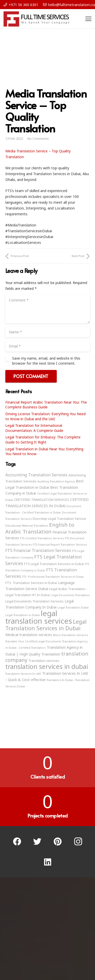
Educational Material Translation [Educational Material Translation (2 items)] (27, 526)
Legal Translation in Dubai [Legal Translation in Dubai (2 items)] (23, 615)
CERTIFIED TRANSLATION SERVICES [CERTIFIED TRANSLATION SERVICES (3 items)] (42, 500)
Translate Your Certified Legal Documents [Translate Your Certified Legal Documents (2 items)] (33, 641)
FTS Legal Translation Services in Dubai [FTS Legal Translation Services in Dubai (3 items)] (54, 564)
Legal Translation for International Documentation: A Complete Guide (34, 428)
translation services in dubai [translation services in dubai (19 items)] (47, 666)
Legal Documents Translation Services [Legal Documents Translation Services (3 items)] (34, 601)
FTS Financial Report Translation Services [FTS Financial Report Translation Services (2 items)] (60, 545)
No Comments (38, 139)
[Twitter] (37, 842)
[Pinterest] (58, 842)
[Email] (48, 346)
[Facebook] (17, 842)
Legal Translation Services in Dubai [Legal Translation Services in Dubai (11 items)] (46, 625)
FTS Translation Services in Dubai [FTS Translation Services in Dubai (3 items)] (31, 583)
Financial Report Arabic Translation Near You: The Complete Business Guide (46, 405)
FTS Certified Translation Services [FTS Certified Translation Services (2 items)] (42, 538)
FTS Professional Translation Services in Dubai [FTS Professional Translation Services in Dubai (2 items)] (53, 577)
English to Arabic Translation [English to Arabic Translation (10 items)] (40, 528)
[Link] (36, 19)
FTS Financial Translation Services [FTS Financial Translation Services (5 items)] (38, 550)
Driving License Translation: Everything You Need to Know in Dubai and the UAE (45, 416)
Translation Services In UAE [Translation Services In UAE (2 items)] (23, 674)
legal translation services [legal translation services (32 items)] (39, 617)
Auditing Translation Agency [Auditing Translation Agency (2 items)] (56, 481)
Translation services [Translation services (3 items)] (44, 661)
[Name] (48, 332)
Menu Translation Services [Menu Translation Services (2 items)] (70, 635)
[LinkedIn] (48, 862)
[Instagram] (78, 842)
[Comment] (48, 309)
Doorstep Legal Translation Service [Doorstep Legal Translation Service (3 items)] (59, 519)
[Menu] (88, 19)
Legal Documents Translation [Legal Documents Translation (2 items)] (70, 595)
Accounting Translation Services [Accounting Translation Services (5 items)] (36, 475)
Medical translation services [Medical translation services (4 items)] (29, 635)
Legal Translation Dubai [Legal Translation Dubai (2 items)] (73, 608)
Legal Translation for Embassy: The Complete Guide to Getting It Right (43, 440)
